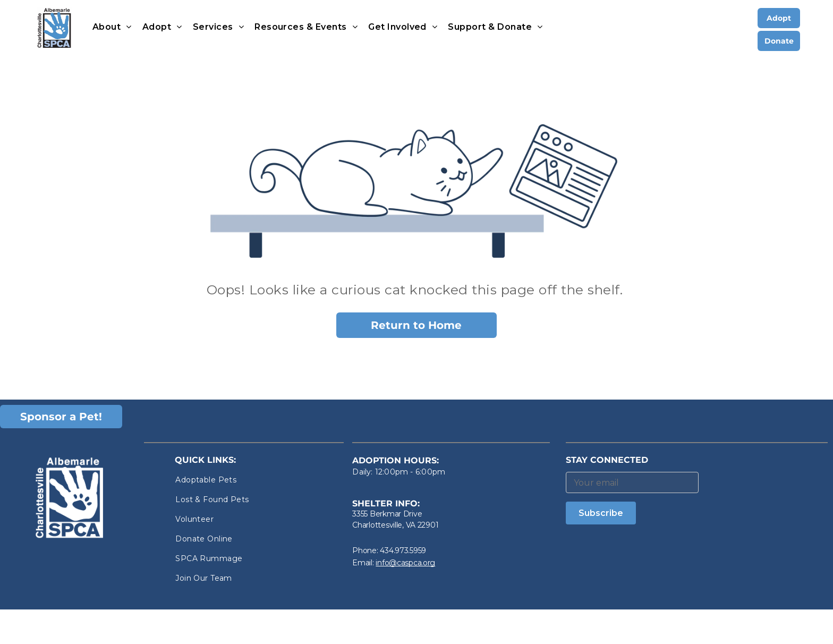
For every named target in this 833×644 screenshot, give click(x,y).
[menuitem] (112, 27)
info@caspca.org (405, 563)
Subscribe (601, 513)
